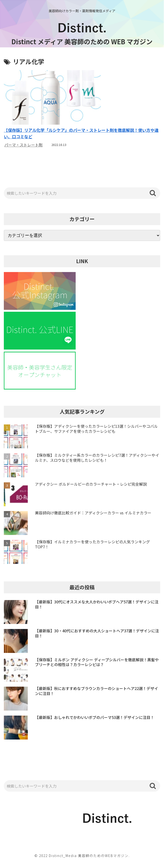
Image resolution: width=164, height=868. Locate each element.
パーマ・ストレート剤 (23, 145)
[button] (153, 193)
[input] (82, 193)
